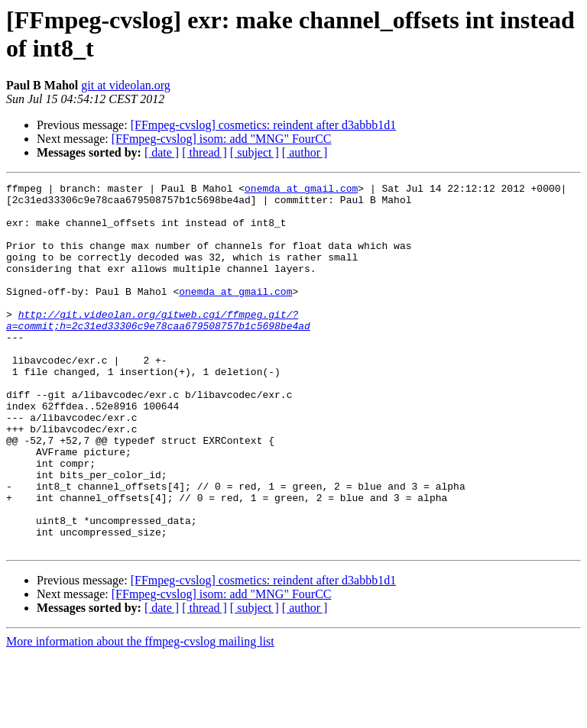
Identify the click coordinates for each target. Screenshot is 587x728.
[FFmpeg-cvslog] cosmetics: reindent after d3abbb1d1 (263, 125)
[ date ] (162, 152)
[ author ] (305, 152)
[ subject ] (255, 152)
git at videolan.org (126, 85)
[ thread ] (204, 152)
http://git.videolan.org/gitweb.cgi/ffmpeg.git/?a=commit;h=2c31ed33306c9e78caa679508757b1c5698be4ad (158, 348)
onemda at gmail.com (301, 190)
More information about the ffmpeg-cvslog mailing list (140, 715)
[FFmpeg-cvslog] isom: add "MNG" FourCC (222, 139)
